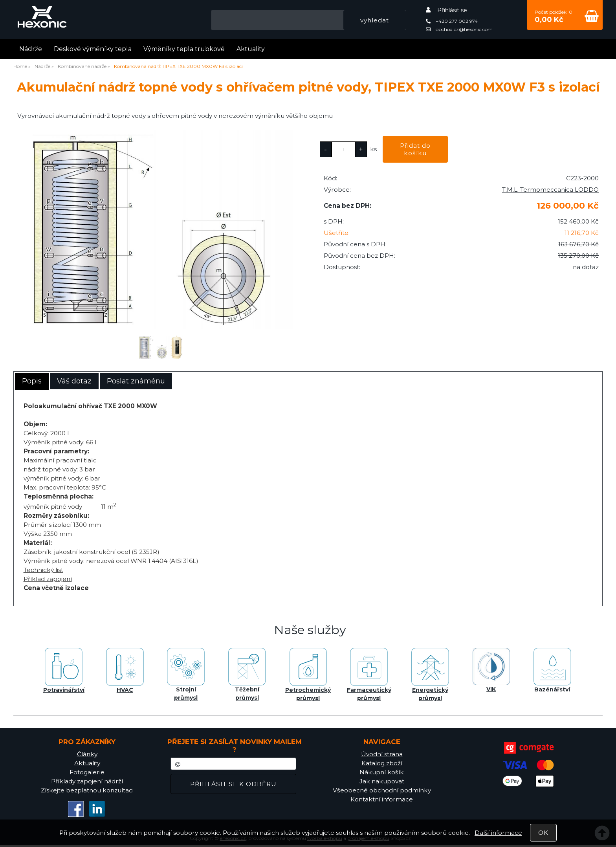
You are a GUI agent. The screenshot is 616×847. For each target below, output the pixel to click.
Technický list (43, 570)
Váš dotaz (74, 381)
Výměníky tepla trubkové (184, 49)
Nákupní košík (382, 772)
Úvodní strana (382, 754)
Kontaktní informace (382, 799)
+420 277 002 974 (452, 21)
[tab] (32, 381)
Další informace (498, 833)
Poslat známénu (136, 381)
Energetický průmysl (430, 675)
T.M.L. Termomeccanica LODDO (550, 190)
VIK (491, 670)
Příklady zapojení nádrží (87, 781)
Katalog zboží (382, 763)
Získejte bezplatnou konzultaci (87, 790)
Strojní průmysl (186, 675)
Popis (32, 381)
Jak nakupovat (382, 781)
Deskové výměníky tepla (93, 49)
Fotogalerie (87, 772)
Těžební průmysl (247, 675)
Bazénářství (552, 670)
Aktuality (251, 49)
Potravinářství (64, 671)
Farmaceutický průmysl (369, 675)
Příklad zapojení (48, 579)
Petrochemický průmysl (308, 675)
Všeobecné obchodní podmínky (382, 790)
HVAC (125, 671)
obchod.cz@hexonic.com (459, 29)
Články (87, 754)
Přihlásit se (452, 10)
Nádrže (31, 49)
